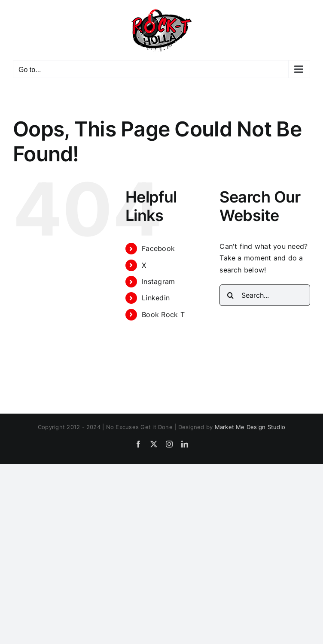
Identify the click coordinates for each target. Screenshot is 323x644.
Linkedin (156, 298)
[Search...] (265, 295)
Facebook (158, 248)
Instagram (158, 281)
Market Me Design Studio (250, 427)
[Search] (230, 295)
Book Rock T (163, 314)
